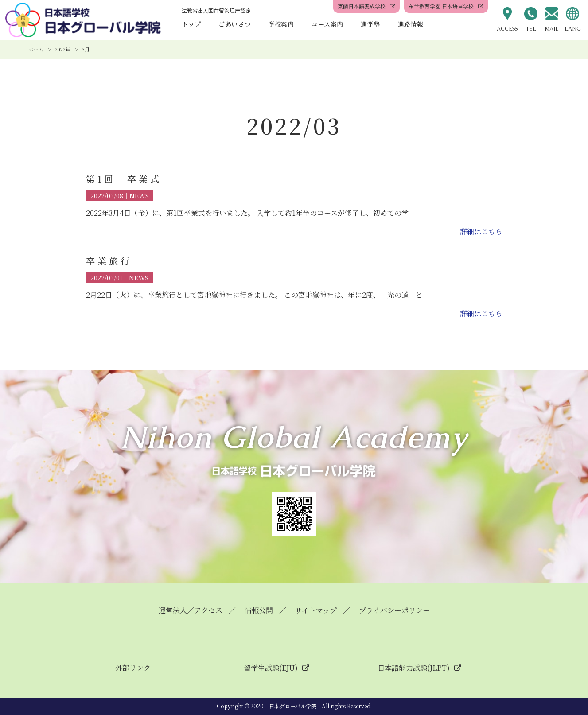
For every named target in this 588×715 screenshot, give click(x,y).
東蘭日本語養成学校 (362, 6)
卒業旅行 (109, 261)
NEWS (139, 196)
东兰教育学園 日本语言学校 (441, 6)
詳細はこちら (481, 231)
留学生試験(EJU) (271, 668)
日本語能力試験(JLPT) (414, 668)
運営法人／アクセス (191, 611)
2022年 (63, 49)
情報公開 (259, 611)
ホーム (36, 49)
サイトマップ (316, 611)
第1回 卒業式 (124, 179)
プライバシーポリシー (394, 611)
